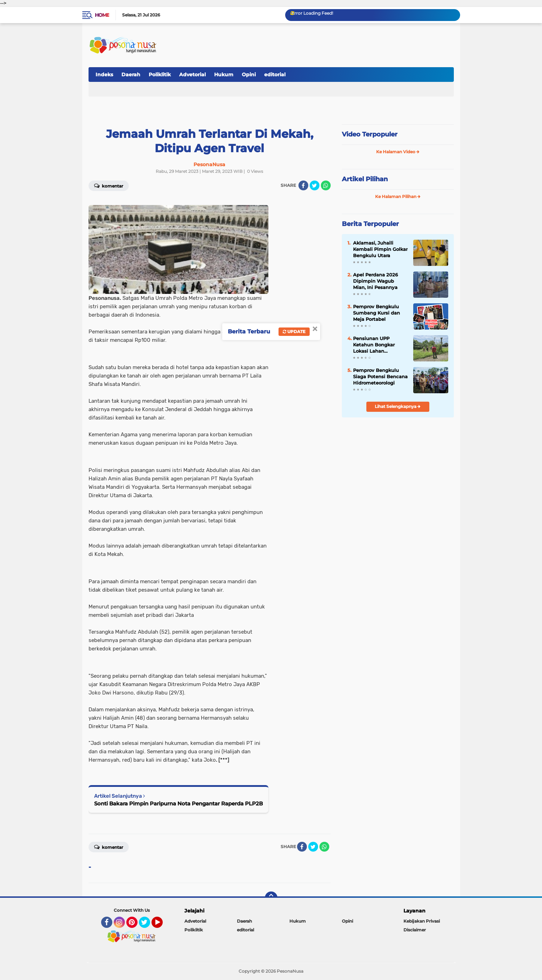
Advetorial (192, 75)
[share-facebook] (303, 185)
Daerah (131, 75)
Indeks (104, 75)
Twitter (148, 925)
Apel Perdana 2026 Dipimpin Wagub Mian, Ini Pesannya (375, 281)
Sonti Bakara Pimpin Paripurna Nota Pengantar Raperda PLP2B (178, 803)
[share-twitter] (315, 185)
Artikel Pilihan (365, 179)
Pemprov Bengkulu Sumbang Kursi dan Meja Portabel (376, 313)
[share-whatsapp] (326, 185)
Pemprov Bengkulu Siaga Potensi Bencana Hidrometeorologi (380, 376)
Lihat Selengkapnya (398, 406)
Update (294, 332)
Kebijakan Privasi (422, 921)
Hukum (224, 75)
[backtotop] (271, 898)
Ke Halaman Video (398, 152)
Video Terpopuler (370, 134)
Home (102, 15)
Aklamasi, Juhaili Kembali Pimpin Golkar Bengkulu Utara (380, 249)
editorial (275, 75)
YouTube (162, 925)
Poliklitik (160, 75)
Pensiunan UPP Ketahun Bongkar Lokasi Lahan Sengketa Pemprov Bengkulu (376, 345)
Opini (249, 75)
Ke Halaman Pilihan (398, 196)
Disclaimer (415, 930)
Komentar (109, 185)
